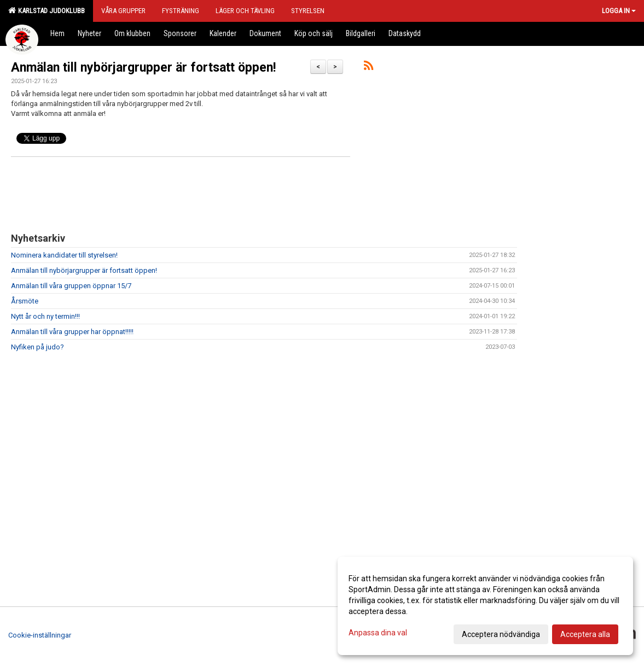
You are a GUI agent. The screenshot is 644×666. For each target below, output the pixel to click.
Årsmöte (25, 301)
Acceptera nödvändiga (501, 634)
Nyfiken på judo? (37, 347)
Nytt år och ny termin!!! (45, 316)
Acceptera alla (585, 634)
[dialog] (485, 606)
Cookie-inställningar (40, 635)
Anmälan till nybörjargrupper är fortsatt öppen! (143, 68)
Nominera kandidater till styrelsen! (64, 255)
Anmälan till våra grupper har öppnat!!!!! (72, 332)
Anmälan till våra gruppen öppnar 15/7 (71, 286)
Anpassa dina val (378, 633)
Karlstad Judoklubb (47, 10)
